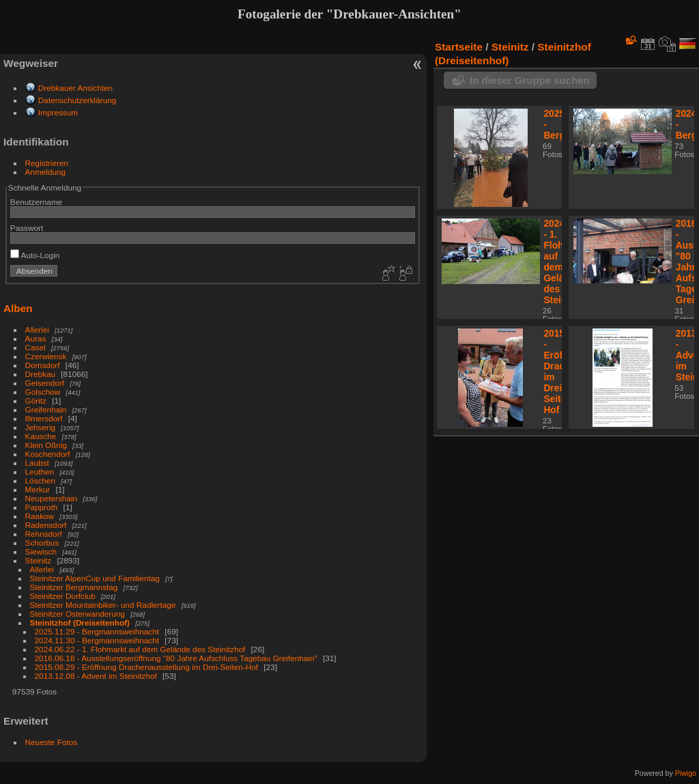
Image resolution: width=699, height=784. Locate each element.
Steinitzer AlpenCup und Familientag (95, 578)
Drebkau (40, 374)
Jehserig (40, 427)
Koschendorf (48, 454)
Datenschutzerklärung (77, 100)
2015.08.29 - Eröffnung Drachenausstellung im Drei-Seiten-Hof (146, 667)
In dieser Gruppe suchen (530, 80)
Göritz (36, 401)
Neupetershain (52, 498)
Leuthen (40, 472)
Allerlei (37, 330)
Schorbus (42, 543)
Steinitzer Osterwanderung (77, 614)
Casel (35, 347)
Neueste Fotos (52, 742)
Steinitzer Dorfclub (63, 596)
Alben (18, 308)
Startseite (459, 47)
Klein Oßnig (46, 445)
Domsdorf (43, 365)
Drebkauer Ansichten (75, 88)
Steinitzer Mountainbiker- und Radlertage (104, 605)
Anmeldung (46, 172)
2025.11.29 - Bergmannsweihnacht (97, 631)
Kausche (41, 436)
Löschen (40, 480)
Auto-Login (35, 255)
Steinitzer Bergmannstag (74, 587)
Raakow (40, 516)
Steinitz (39, 560)
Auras (36, 338)
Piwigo (686, 773)
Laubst (37, 463)
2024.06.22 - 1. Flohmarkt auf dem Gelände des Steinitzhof (140, 649)
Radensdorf (46, 525)
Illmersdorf (44, 418)
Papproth (42, 507)
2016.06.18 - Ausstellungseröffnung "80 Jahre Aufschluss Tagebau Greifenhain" (176, 658)
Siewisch (41, 551)
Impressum (58, 112)
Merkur (38, 489)
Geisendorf (45, 383)
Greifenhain (46, 409)
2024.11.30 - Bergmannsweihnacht (97, 640)
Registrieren (47, 163)
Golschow (43, 392)
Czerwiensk (46, 356)
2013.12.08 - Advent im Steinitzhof (96, 676)
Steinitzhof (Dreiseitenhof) (80, 622)
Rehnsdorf (44, 534)
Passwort (27, 228)
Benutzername (37, 202)
